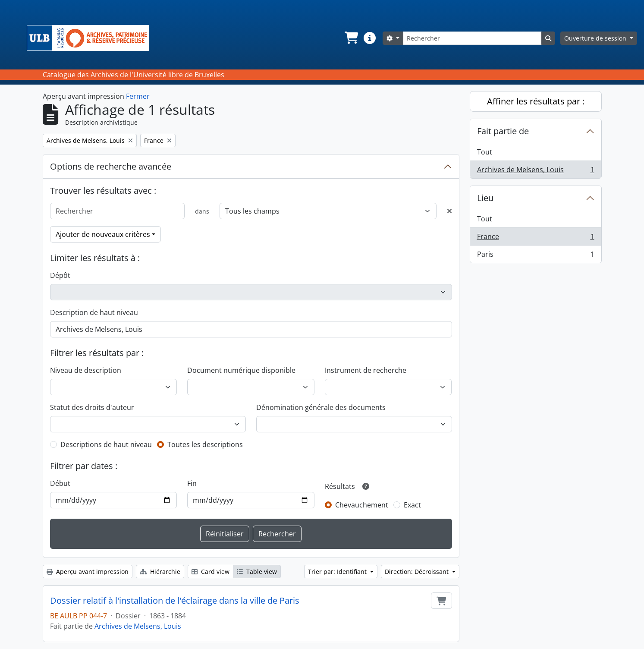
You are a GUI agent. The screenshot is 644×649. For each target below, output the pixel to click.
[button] (351, 38)
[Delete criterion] (449, 211)
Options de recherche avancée (111, 166)
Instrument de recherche (366, 370)
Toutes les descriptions (205, 444)
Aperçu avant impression (88, 572)
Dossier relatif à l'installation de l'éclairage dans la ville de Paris (175, 601)
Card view (210, 572)
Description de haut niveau (94, 312)
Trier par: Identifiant (338, 572)
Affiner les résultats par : (536, 101)
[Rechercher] (472, 38)
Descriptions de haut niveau (106, 444)
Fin (192, 483)
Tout (485, 152)
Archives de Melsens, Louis (138, 626)
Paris (536, 256)
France (536, 238)
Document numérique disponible (241, 370)
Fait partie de (503, 131)
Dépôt (60, 275)
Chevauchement (362, 505)
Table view (257, 572)
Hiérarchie (160, 572)
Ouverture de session (596, 38)
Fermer (138, 96)
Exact (412, 505)
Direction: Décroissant (418, 572)
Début (60, 483)
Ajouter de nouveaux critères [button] (103, 234)
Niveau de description (86, 370)
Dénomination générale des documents (321, 407)
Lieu (485, 198)
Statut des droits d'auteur (92, 407)
